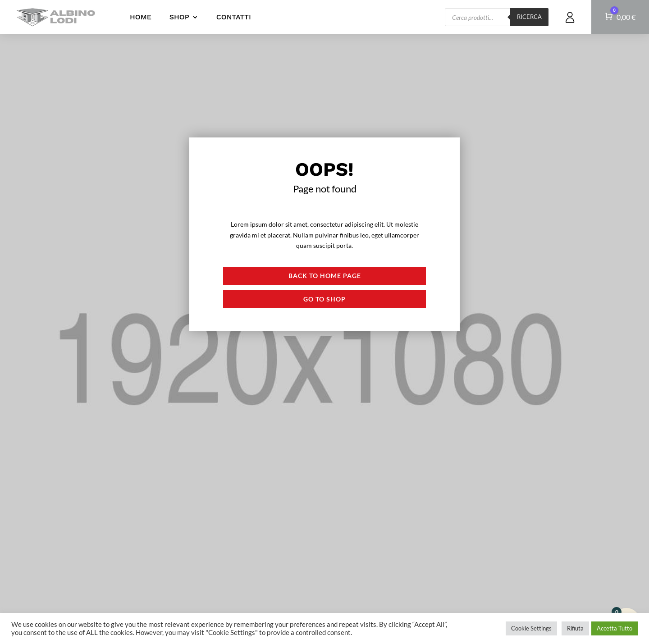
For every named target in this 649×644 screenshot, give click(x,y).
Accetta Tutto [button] (615, 628)
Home (141, 17)
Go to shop (324, 299)
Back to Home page (325, 276)
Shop (179, 17)
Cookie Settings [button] (531, 628)
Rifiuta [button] (575, 628)
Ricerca (529, 17)
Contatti (234, 17)
